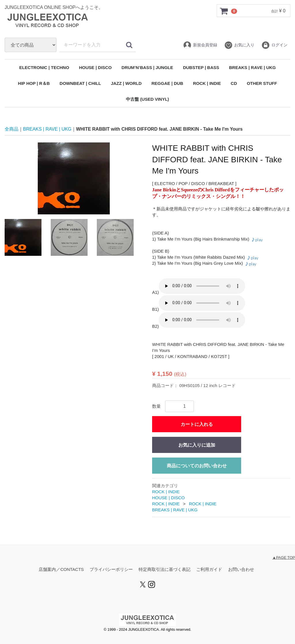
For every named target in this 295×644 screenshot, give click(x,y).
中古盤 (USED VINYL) (147, 99)
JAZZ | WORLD (126, 83)
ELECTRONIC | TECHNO (44, 67)
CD (234, 83)
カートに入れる (197, 424)
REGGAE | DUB (167, 83)
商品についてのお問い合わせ (197, 466)
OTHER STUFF (262, 83)
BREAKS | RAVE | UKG (252, 67)
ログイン (274, 45)
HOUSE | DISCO (95, 67)
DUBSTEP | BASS (201, 67)
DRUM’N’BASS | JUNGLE (147, 67)
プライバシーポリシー (111, 569)
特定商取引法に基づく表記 (164, 569)
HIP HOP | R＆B (34, 83)
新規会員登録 (200, 45)
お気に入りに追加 (197, 445)
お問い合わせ (241, 569)
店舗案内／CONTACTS (61, 569)
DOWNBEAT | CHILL (80, 83)
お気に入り (239, 45)
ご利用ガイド (209, 569)
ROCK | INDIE (207, 83)
